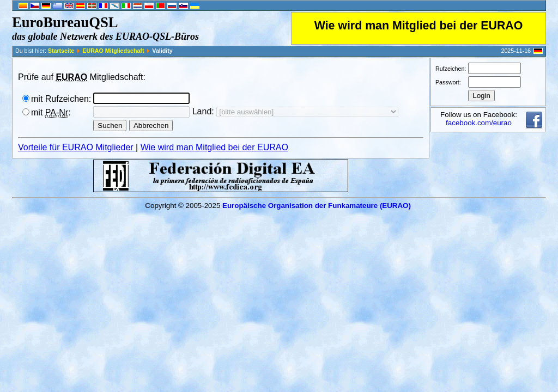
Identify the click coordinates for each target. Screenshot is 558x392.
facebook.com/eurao (479, 123)
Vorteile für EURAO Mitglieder (77, 147)
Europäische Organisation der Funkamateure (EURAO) (317, 206)
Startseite (61, 51)
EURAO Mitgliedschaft (113, 51)
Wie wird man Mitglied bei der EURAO (419, 26)
